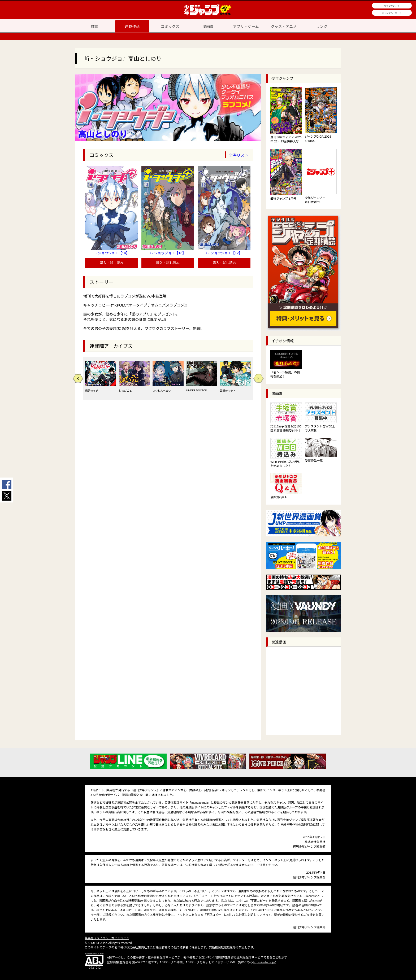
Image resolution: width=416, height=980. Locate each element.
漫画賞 (208, 26)
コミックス (170, 26)
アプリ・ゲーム (246, 26)
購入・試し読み (111, 263)
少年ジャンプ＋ (392, 6)
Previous (78, 379)
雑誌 (94, 26)
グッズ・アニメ (284, 26)
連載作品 (132, 26)
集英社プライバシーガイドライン (107, 938)
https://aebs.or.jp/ (264, 962)
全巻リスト (239, 155)
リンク (322, 26)
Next (258, 379)
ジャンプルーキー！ (392, 13)
